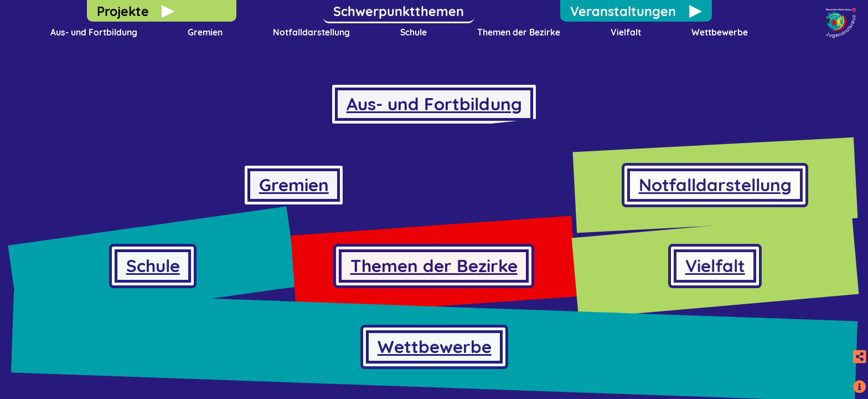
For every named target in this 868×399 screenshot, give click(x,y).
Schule (414, 32)
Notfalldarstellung (311, 32)
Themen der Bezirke (519, 32)
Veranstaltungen (623, 11)
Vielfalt (626, 32)
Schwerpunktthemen (399, 11)
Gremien (205, 32)
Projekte (123, 11)
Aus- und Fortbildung (94, 32)
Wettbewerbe (720, 32)
